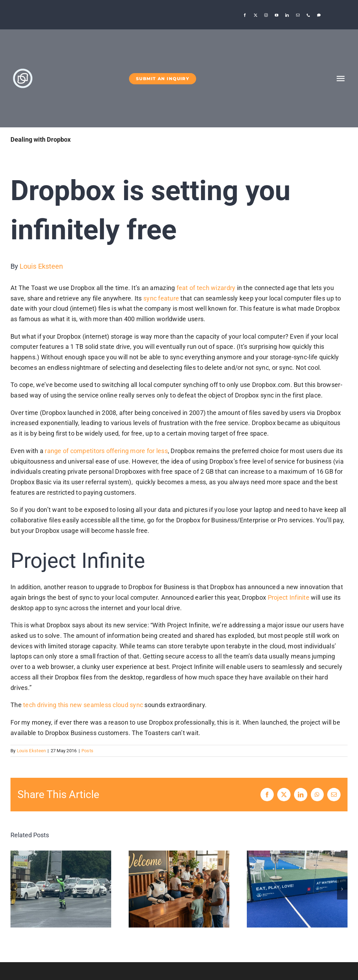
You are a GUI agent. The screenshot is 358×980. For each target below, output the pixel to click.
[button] (16, 889)
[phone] (308, 15)
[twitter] (256, 15)
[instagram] (266, 15)
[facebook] (245, 15)
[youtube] (277, 15)
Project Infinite (289, 597)
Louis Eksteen (41, 266)
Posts (87, 751)
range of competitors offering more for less (106, 451)
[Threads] (319, 15)
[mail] (298, 15)
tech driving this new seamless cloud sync (83, 705)
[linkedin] (287, 15)
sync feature (161, 298)
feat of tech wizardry (206, 288)
